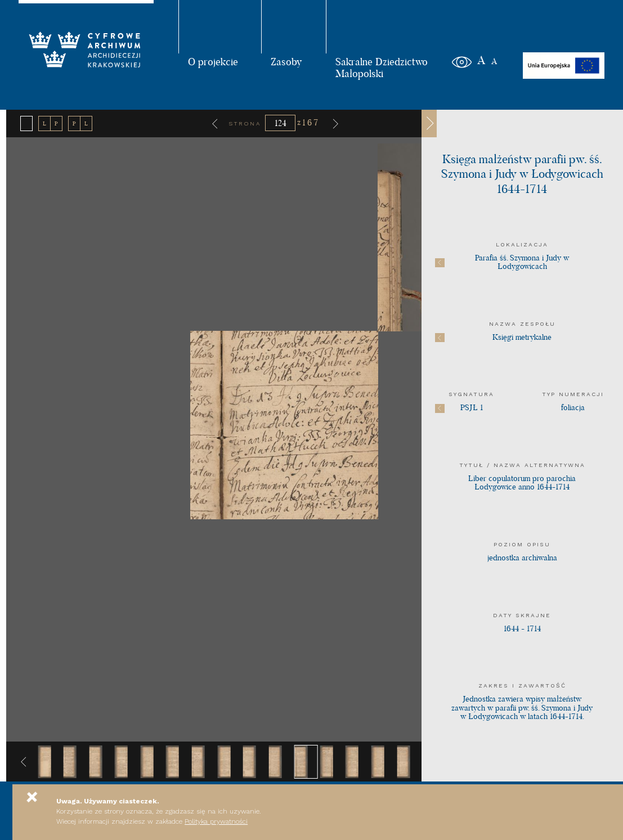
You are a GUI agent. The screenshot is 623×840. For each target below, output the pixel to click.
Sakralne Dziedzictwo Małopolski (382, 68)
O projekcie (213, 61)
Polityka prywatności (216, 821)
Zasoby (286, 61)
